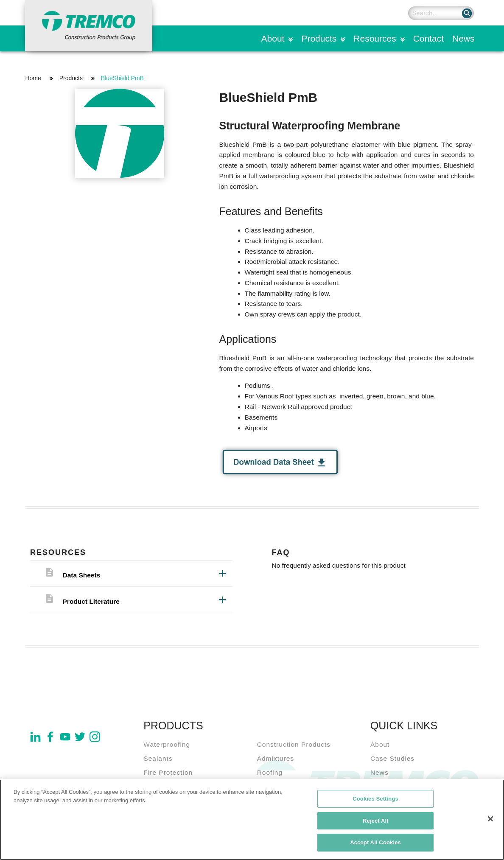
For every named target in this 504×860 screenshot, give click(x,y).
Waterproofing (167, 744)
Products (319, 38)
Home (33, 78)
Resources (375, 38)
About (273, 38)
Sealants (158, 758)
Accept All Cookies (375, 843)
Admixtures (276, 758)
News (463, 38)
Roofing (270, 772)
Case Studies (392, 758)
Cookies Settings (375, 799)
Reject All (375, 821)
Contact (428, 38)
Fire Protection (168, 772)
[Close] (490, 819)
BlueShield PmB (122, 78)
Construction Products (294, 744)
